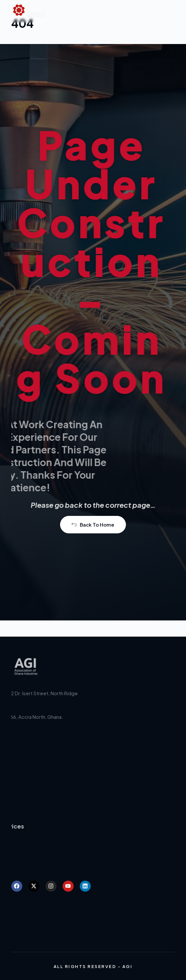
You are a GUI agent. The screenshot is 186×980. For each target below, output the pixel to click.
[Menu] (172, 11)
